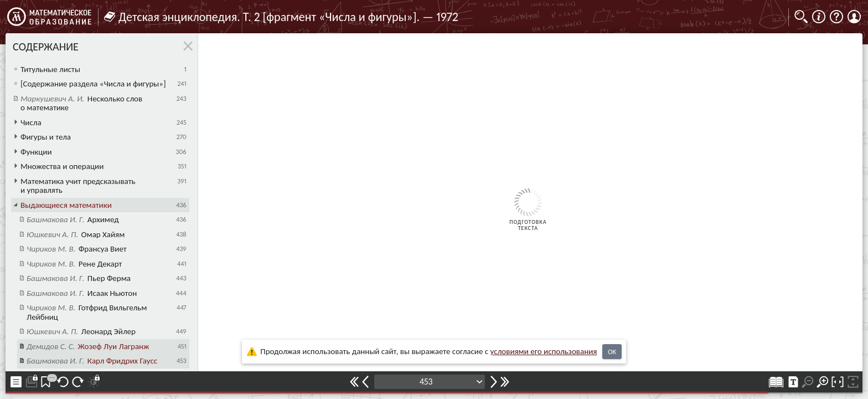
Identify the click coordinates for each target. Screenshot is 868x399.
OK (612, 352)
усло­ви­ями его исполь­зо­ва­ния (544, 351)
